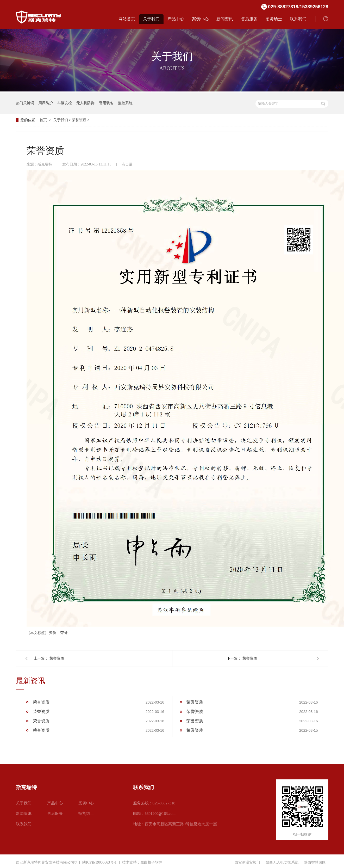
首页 (43, 120)
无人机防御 (85, 103)
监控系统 (125, 103)
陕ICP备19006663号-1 (99, 862)
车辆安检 (65, 103)
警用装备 (106, 103)
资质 (53, 633)
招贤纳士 (274, 19)
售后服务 (249, 19)
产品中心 (176, 19)
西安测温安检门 (247, 863)
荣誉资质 (79, 120)
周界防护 (46, 103)
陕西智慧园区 (315, 863)
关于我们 (151, 19)
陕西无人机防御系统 (282, 863)
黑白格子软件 (151, 862)
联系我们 (298, 19)
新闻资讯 (225, 19)
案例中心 (200, 19)
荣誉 (64, 633)
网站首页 (127, 19)
